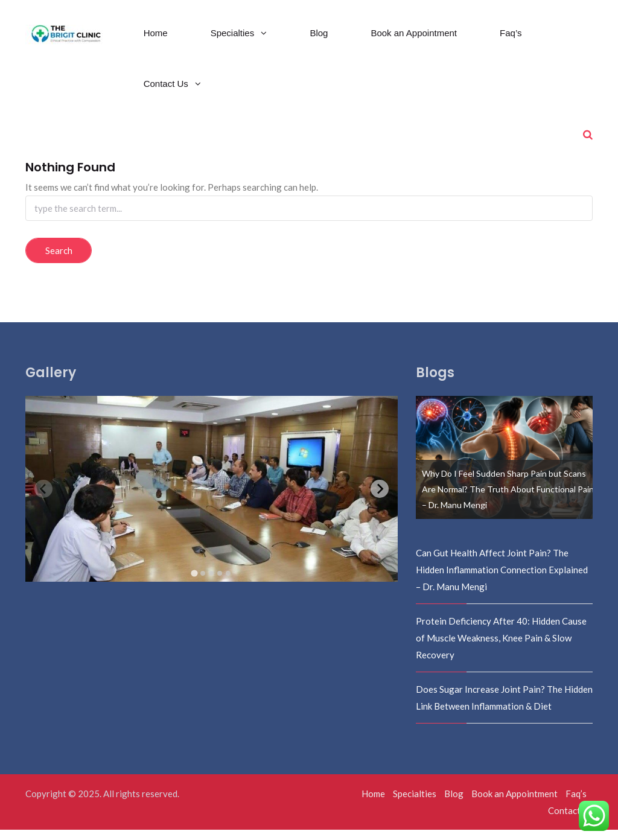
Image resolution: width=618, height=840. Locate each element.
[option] (505, 468)
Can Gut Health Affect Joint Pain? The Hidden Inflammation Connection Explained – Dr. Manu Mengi (502, 580)
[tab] (195, 583)
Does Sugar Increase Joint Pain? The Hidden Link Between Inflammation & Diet (504, 708)
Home (156, 43)
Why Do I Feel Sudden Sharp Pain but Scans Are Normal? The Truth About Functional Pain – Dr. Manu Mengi (508, 499)
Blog (319, 43)
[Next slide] (380, 499)
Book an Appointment (414, 43)
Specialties (234, 43)
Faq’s (511, 43)
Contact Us (167, 94)
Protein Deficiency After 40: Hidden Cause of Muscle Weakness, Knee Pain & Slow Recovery (501, 648)
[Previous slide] (43, 499)
